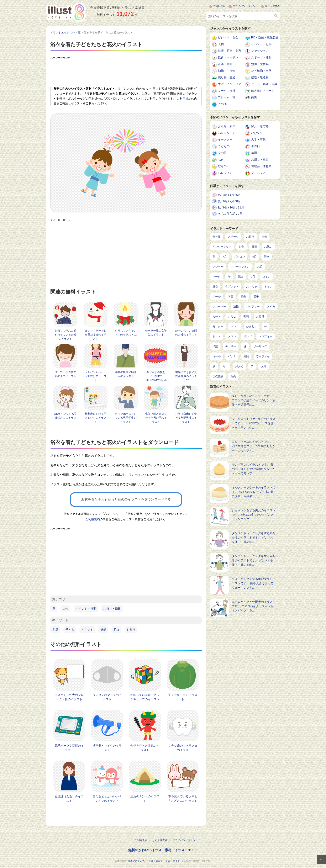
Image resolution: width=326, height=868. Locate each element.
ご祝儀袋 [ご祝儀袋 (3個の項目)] (218, 376)
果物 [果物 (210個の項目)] (267, 257)
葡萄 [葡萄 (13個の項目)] (246, 316)
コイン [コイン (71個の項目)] (266, 277)
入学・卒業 (258, 139)
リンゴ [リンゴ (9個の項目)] (248, 336)
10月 (233, 207)
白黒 (254, 97)
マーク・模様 (227, 91)
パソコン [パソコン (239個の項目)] (240, 257)
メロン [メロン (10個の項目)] (232, 336)
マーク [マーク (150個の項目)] (217, 277)
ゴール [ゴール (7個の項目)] (217, 356)
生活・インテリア (230, 84)
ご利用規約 (219, 6)
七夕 (221, 159)
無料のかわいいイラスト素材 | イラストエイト (163, 850)
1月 (233, 214)
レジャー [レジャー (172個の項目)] (218, 267)
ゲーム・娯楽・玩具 (264, 84)
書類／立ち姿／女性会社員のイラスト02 (186, 376)
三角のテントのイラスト (145, 798)
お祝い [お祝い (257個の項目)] (268, 247)
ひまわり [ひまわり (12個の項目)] (252, 326)
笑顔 (103, 630)
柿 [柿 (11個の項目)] (266, 326)
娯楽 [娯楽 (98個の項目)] (241, 277)
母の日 (256, 146)
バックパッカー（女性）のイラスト (96, 376)
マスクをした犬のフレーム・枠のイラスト (69, 697)
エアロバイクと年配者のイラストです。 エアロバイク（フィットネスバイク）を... (254, 606)
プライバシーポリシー (245, 6)
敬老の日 (224, 166)
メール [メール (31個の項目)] (217, 297)
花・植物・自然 (261, 71)
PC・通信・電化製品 (265, 37)
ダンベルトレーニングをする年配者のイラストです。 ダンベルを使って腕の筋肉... (254, 560)
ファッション (260, 51)
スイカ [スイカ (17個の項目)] (271, 306)
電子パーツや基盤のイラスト (69, 748)
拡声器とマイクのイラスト (107, 748)
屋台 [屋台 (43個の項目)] (215, 287)
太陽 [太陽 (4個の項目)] (264, 366)
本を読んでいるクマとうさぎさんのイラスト (183, 798)
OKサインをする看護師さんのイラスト (65, 418)
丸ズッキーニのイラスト (183, 697)
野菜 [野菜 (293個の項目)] (254, 247)
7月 (232, 201)
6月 (225, 201)
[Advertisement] (126, 70)
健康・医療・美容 (230, 51)
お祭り (131, 630)
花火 (116, 630)
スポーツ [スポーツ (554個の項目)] (233, 237)
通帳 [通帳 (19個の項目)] (236, 306)
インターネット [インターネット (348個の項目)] (222, 247)
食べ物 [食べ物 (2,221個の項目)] (217, 237)
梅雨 (254, 153)
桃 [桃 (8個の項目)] (245, 346)
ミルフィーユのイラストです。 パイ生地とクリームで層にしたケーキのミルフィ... (254, 446)
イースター (225, 139)
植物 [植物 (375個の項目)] (264, 237)
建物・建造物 (260, 77)
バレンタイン (227, 133)
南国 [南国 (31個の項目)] (231, 297)
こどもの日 (225, 146)
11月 (241, 207)
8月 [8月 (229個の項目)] (254, 257)
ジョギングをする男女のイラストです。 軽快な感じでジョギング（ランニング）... (254, 515)
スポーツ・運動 (261, 57)
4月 (232, 195)
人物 (65, 609)
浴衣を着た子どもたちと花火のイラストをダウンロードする (126, 499)
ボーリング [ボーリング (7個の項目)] (260, 346)
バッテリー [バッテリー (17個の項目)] (253, 306)
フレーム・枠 (227, 97)
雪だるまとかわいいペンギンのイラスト (107, 798)
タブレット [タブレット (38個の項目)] (232, 287)
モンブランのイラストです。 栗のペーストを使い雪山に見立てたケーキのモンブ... (254, 469)
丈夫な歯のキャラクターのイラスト (183, 748)
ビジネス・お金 (228, 37)
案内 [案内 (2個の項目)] (233, 376)
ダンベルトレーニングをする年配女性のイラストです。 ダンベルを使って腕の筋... (254, 538)
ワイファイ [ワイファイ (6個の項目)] (263, 356)
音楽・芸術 (225, 64)
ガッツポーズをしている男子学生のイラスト (126, 418)
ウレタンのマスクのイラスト (107, 697)
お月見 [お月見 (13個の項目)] (260, 316)
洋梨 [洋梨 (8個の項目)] (215, 346)
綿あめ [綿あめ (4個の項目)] (239, 366)
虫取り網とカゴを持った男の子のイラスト (156, 418)
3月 (225, 195)
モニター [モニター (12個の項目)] (218, 326)
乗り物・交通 (227, 77)
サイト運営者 (272, 6)
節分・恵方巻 (260, 126)
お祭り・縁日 (112, 609)
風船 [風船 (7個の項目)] (246, 356)
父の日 (222, 153)
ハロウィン (225, 173)
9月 (225, 207)
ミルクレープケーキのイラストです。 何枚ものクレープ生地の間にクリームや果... (254, 492)
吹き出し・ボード (263, 91)
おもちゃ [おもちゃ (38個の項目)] (252, 287)
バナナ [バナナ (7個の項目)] (232, 356)
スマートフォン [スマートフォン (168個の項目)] (240, 267)
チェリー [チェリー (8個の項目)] (231, 346)
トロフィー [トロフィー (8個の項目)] (266, 336)
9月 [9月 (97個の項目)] (253, 277)
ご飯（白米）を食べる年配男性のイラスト (186, 418)
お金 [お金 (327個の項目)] (241, 247)
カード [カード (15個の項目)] (217, 316)
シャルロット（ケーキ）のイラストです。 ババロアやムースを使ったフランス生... (254, 423)
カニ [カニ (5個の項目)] (225, 366)
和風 (55, 630)
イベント (87, 630)
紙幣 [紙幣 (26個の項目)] (243, 297)
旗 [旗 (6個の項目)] (214, 366)
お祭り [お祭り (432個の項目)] (250, 237)
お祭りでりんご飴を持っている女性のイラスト (65, 335)
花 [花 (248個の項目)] (214, 257)
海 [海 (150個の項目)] (229, 277)
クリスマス (258, 173)
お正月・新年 (227, 126)
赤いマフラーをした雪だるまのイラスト (96, 335)
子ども (70, 630)
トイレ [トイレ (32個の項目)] (268, 287)
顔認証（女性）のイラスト (69, 798)
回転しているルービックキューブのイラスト (145, 697)
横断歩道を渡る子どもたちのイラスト (96, 418)
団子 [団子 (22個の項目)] (256, 297)
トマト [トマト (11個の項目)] (217, 336)
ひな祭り (257, 133)
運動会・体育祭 (261, 166)
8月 (238, 201)
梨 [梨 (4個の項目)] (252, 366)
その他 (222, 104)
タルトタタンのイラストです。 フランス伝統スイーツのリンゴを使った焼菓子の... (254, 400)
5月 (238, 195)
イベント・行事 (86, 609)
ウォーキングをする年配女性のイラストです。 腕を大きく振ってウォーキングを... (254, 583)
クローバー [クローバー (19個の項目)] (219, 306)
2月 (240, 214)
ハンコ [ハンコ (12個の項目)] (235, 326)
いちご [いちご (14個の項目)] (232, 316)
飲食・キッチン (228, 57)
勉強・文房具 (260, 64)
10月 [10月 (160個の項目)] (260, 267)
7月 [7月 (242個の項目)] (225, 257)
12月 (226, 214)
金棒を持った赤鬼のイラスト (145, 748)
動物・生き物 (227, 71)
